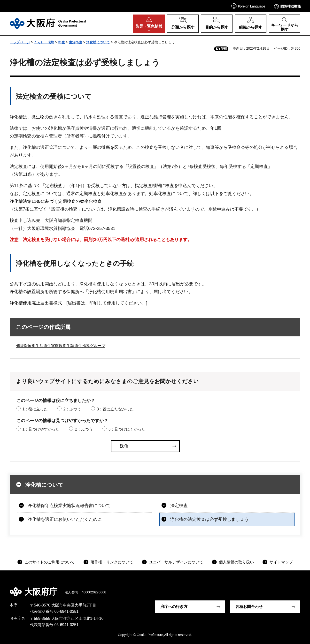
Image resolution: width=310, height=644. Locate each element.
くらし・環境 (44, 42)
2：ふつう (72, 409)
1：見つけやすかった (41, 429)
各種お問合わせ (249, 607)
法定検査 (179, 506)
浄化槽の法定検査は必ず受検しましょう (209, 519)
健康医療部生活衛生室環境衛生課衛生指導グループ (61, 346)
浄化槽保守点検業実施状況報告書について (69, 506)
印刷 (224, 49)
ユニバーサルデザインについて (176, 562)
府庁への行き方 (174, 607)
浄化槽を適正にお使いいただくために (65, 519)
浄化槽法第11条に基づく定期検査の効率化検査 (56, 201)
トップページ (20, 42)
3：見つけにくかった (127, 429)
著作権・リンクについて (112, 562)
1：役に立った (35, 409)
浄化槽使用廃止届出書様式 (36, 303)
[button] (248, 6)
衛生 (62, 42)
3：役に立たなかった (115, 409)
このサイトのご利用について (50, 562)
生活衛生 (76, 42)
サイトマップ (281, 562)
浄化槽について (98, 42)
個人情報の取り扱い (236, 562)
